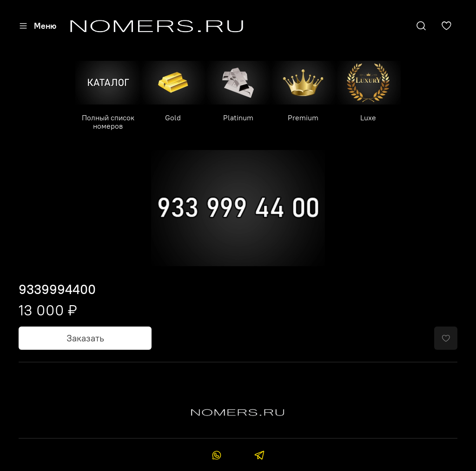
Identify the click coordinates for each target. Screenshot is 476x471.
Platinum (238, 118)
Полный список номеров (108, 122)
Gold (173, 118)
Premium (303, 118)
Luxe (368, 118)
